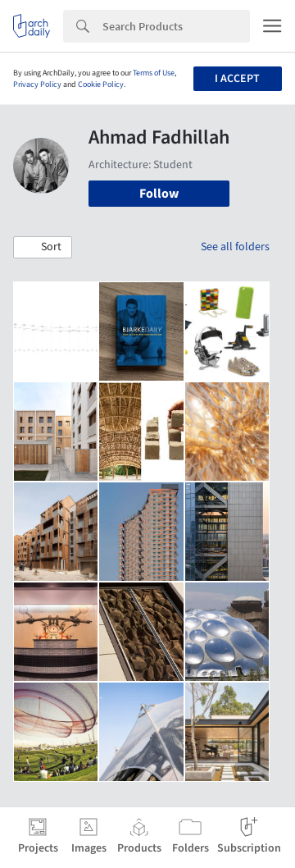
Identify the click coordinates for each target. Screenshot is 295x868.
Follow (159, 194)
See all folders (235, 247)
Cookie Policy (101, 85)
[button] (43, 248)
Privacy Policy (37, 85)
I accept (237, 79)
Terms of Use (154, 73)
